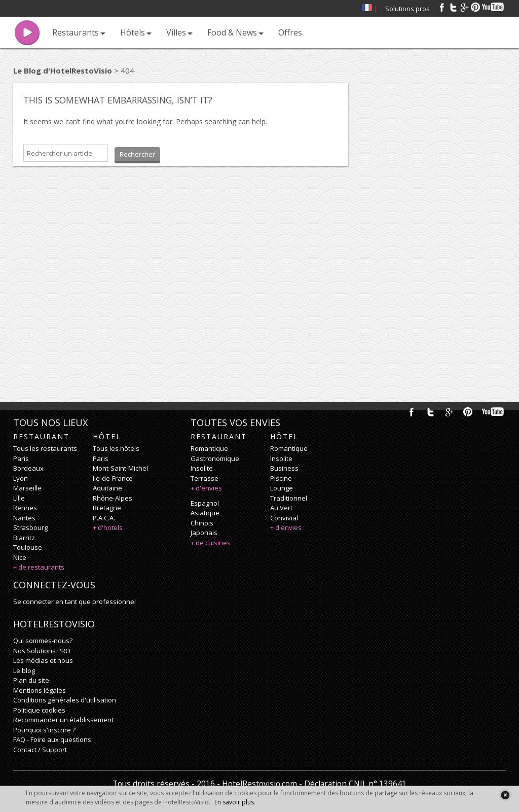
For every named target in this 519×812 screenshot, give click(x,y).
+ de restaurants (39, 567)
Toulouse (28, 547)
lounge (282, 488)
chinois (202, 523)
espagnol (205, 503)
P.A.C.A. (104, 518)
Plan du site (31, 680)
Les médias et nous (43, 660)
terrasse (205, 478)
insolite (202, 468)
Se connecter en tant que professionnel (75, 602)
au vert (281, 508)
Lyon (21, 478)
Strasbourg (30, 527)
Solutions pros (407, 9)
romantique (209, 448)
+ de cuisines (211, 543)
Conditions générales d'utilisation (65, 700)
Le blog (24, 670)
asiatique (205, 513)
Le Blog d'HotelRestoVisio (63, 70)
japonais (204, 533)
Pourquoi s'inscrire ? (44, 730)
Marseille (27, 488)
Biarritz (24, 538)
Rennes (25, 508)
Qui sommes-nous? (43, 641)
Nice (20, 557)
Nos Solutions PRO (42, 651)
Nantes (24, 518)
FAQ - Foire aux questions (52, 739)
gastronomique (215, 458)
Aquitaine (107, 488)
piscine (281, 478)
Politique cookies (39, 710)
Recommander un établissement (63, 720)
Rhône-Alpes (113, 498)
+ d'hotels (108, 527)
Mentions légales (40, 690)
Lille (19, 498)
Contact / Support (40, 750)
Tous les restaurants (45, 448)
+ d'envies (206, 488)
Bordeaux (28, 468)
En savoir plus (234, 802)
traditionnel (289, 498)
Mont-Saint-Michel (120, 468)
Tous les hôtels (116, 448)
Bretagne (107, 508)
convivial (284, 518)
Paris (21, 458)
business (284, 468)
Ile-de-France (113, 478)
